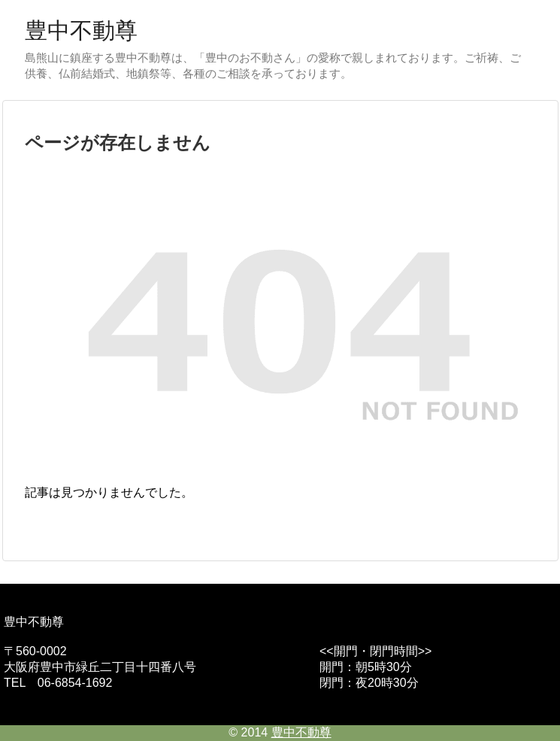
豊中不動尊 (81, 30)
